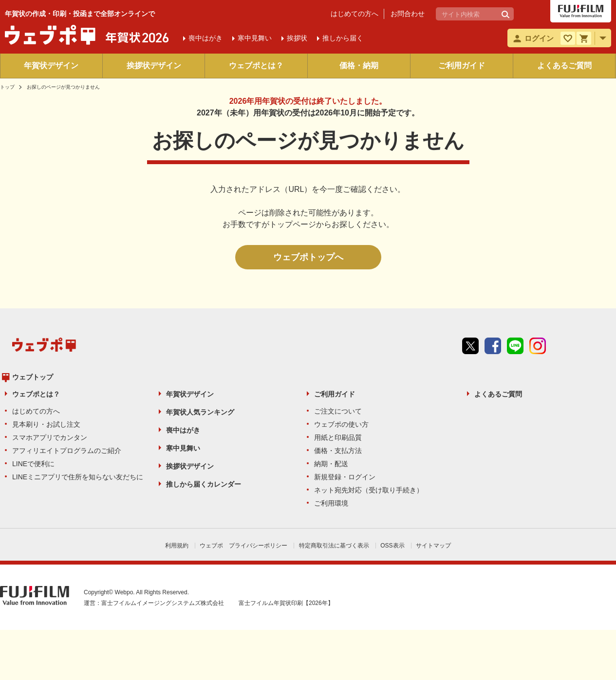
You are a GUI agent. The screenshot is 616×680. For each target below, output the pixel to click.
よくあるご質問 (564, 66)
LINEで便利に (33, 464)
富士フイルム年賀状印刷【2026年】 (286, 603)
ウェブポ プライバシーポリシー (243, 546)
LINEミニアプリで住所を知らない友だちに (78, 477)
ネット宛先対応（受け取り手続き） (369, 490)
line (515, 346)
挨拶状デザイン (154, 66)
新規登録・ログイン (345, 477)
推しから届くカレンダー (204, 484)
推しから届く (343, 38)
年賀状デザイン (51, 66)
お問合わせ (408, 14)
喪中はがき (183, 430)
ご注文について (338, 411)
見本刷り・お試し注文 (46, 424)
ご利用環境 (331, 503)
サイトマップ (433, 546)
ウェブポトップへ (308, 257)
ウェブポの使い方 (341, 424)
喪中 (205, 38)
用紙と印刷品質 (338, 437)
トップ (7, 87)
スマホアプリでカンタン (50, 437)
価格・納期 (359, 66)
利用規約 (177, 546)
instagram (538, 346)
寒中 (255, 38)
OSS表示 (392, 546)
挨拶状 (297, 38)
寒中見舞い (183, 448)
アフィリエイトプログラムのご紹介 (67, 451)
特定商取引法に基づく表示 (334, 546)
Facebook (493, 346)
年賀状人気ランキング (200, 412)
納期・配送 (331, 464)
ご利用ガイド (462, 66)
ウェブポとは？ (256, 66)
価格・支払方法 (338, 451)
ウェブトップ (33, 377)
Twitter (470, 346)
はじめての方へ (355, 14)
